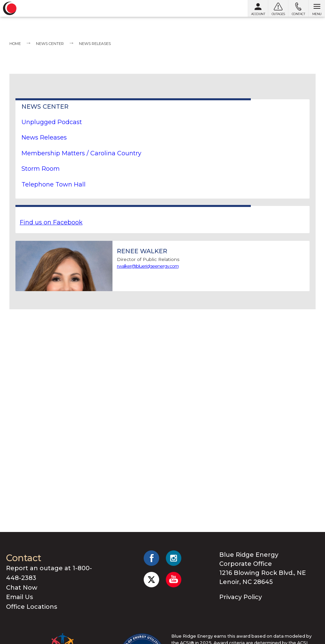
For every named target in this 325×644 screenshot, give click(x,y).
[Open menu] (317, 8)
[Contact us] (298, 8)
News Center (50, 44)
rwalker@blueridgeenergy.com (148, 266)
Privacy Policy (241, 597)
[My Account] (258, 8)
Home (15, 44)
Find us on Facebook (51, 222)
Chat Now (22, 588)
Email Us (19, 597)
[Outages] (278, 8)
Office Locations (32, 607)
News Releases (95, 44)
